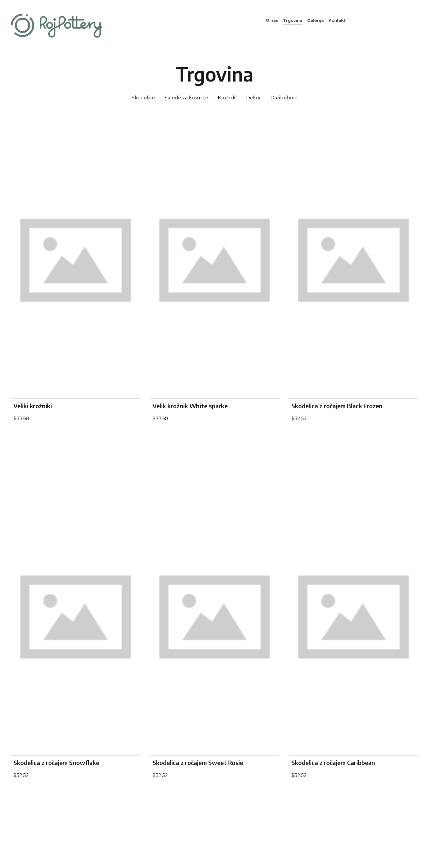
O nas (272, 20)
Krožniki (227, 98)
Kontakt (337, 20)
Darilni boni (284, 98)
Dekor (254, 98)
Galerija (315, 20)
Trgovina (293, 20)
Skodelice (143, 98)
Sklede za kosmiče (186, 98)
